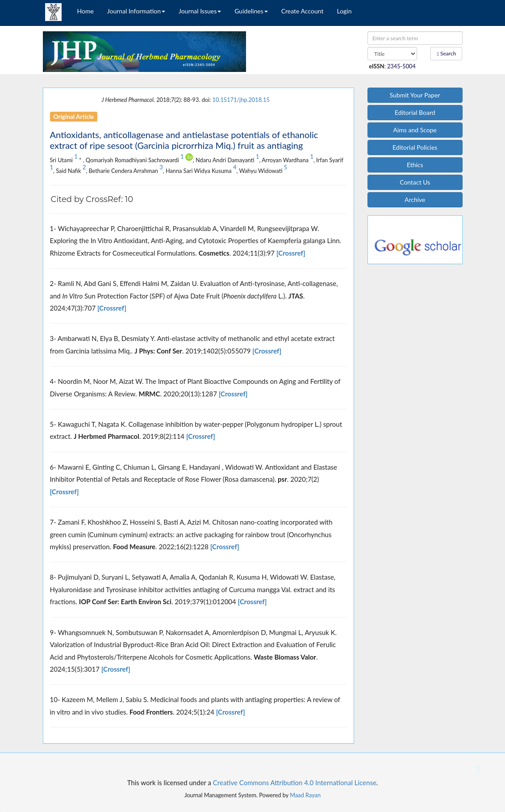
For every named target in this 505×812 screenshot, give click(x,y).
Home (86, 11)
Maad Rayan (305, 795)
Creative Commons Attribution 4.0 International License (295, 783)
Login (344, 11)
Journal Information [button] (136, 11)
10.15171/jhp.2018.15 (241, 100)
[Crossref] (291, 253)
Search (447, 53)
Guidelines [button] (251, 11)
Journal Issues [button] (200, 11)
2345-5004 (401, 66)
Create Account (303, 11)
